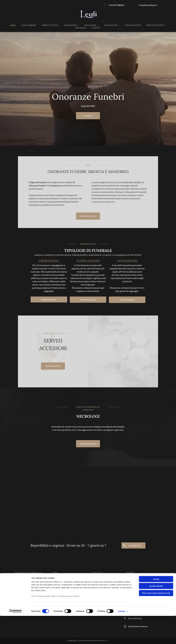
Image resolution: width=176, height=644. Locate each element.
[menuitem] (13, 25)
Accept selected (156, 614)
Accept (156, 607)
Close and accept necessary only (156, 621)
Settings (122, 639)
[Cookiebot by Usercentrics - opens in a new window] (15, 639)
